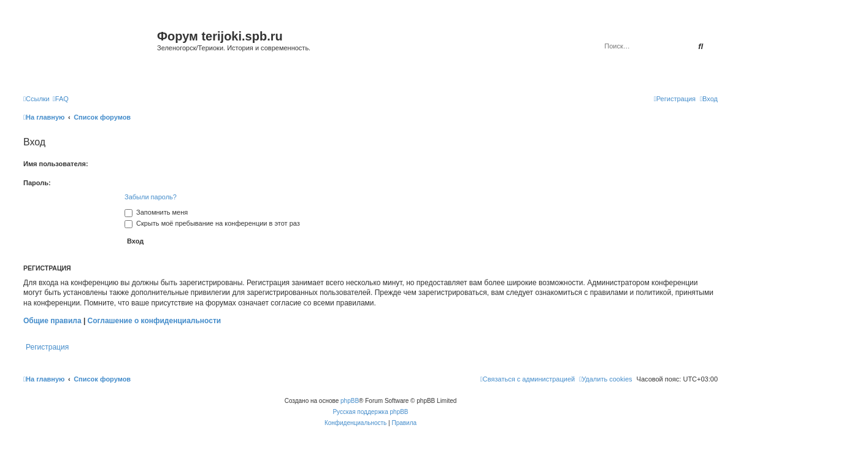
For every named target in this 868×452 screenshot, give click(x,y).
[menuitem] (61, 99)
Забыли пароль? (151, 197)
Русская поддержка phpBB (370, 412)
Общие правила (52, 321)
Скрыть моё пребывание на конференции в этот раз (212, 223)
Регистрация (47, 347)
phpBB (350, 401)
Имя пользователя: (56, 164)
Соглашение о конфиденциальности (155, 321)
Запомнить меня (156, 212)
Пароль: (37, 183)
